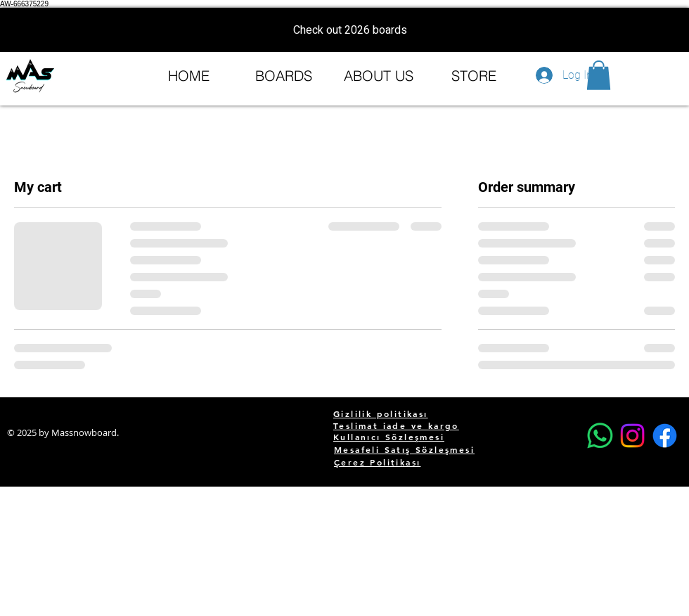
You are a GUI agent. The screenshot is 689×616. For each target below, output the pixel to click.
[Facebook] (665, 436)
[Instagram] (632, 436)
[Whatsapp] (600, 436)
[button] (599, 75)
